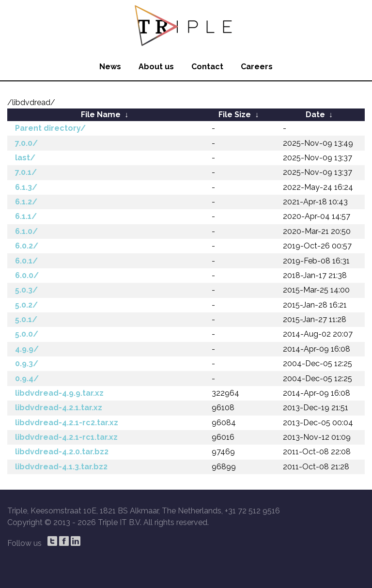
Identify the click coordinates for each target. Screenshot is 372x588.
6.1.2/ (26, 202)
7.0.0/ (26, 143)
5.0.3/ (26, 290)
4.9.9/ (27, 349)
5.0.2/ (26, 305)
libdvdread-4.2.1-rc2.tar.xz (67, 423)
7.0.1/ (26, 172)
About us (156, 67)
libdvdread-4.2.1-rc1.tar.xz (66, 437)
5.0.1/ (26, 319)
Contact (207, 67)
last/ (25, 158)
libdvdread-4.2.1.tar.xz (59, 408)
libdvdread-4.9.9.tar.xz (59, 393)
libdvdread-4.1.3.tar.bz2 (61, 467)
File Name (101, 115)
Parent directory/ (50, 128)
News (110, 67)
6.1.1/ (26, 216)
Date (315, 115)
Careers (257, 67)
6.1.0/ (26, 231)
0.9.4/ (27, 379)
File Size (235, 115)
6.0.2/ (27, 246)
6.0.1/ (26, 261)
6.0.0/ (27, 275)
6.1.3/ (26, 187)
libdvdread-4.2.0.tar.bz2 (62, 452)
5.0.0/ (27, 334)
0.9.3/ (27, 364)
